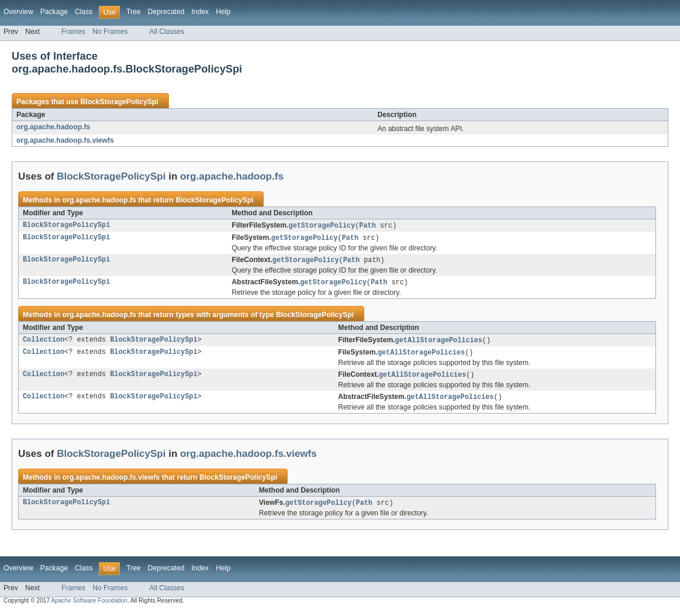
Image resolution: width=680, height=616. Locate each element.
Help (223, 12)
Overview (18, 12)
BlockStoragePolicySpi (119, 102)
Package (54, 12)
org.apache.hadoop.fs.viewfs (65, 140)
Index (200, 12)
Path (367, 226)
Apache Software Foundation (89, 606)
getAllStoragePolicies (439, 343)
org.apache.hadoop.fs (53, 127)
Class (84, 12)
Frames (73, 32)
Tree (134, 12)
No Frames (110, 32)
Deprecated (166, 12)
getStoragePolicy (322, 226)
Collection (44, 343)
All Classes (167, 32)
